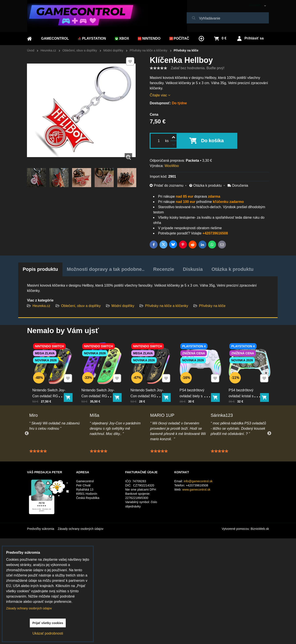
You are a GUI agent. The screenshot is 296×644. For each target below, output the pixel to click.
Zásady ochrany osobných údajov (81, 529)
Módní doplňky (123, 306)
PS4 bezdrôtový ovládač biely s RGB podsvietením (197, 387)
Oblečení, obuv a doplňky (81, 306)
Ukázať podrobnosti (48, 633)
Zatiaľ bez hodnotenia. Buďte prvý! (198, 68)
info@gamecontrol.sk (198, 481)
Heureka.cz (41, 306)
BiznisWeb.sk (260, 529)
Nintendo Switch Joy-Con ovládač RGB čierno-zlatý (149, 387)
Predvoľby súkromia (41, 529)
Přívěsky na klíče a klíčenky (167, 306)
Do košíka (212, 141)
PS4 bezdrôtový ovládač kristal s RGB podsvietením (246, 387)
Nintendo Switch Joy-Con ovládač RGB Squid (100, 387)
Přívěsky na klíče (212, 306)
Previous (27, 433)
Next (269, 433)
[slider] (158, 68)
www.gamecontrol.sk (196, 490)
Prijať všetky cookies (48, 623)
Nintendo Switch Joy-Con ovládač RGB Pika (51, 387)
